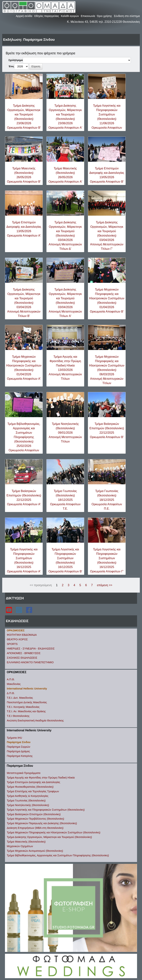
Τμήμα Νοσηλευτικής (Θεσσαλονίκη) (28, 805)
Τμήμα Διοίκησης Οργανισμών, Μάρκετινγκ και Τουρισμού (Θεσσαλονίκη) (49, 837)
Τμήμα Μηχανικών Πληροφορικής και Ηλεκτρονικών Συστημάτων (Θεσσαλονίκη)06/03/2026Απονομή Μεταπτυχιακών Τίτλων (107, 370)
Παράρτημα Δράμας (18, 751)
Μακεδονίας (14, 684)
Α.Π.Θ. (11, 679)
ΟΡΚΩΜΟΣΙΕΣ (16, 630)
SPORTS (12, 644)
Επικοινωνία (88, 16)
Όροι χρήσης (104, 16)
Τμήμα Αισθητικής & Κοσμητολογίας (28, 796)
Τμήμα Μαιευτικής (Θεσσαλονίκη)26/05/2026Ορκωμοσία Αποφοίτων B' (24, 175)
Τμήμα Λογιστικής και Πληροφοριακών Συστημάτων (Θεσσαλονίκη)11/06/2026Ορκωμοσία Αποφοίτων (107, 117)
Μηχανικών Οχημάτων (20, 846)
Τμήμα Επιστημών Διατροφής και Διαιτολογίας (33, 782)
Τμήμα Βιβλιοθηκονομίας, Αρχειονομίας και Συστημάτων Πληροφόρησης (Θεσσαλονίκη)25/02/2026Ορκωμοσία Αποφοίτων (24, 437)
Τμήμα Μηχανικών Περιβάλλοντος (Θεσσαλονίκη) (35, 819)
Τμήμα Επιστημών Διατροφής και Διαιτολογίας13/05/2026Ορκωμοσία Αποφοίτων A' (24, 229)
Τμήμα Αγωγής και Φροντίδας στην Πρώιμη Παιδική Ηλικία (41, 778)
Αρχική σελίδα (24, 16)
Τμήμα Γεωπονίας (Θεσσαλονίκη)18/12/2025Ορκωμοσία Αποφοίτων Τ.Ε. (65, 500)
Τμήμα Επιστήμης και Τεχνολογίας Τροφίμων (33, 791)
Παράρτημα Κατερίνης (20, 756)
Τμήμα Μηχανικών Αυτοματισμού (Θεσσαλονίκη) (35, 851)
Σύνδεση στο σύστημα (127, 16)
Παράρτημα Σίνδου (19, 742)
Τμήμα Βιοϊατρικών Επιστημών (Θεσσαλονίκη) (34, 814)
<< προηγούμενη (41, 585)
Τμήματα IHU (14, 738)
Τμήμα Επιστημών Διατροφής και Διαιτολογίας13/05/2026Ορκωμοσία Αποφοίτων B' (107, 175)
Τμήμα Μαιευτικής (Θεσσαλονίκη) (26, 842)
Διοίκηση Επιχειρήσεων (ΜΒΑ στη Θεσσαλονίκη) (35, 828)
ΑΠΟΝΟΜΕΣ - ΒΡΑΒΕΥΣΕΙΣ (24, 653)
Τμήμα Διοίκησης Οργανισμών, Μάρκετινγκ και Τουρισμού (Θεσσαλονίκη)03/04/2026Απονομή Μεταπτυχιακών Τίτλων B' (24, 303)
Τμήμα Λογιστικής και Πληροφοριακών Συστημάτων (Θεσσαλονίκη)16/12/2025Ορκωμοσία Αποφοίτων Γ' (107, 560)
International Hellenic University (27, 689)
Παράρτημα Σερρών (19, 747)
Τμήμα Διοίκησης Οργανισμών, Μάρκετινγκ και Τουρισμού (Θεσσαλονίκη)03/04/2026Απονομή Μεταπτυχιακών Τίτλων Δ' (65, 236)
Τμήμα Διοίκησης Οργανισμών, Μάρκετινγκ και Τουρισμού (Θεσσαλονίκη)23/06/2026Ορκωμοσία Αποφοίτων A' (65, 117)
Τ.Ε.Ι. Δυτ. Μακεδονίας (20, 698)
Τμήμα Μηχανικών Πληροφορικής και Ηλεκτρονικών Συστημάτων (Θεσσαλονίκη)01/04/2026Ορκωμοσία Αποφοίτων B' (107, 301)
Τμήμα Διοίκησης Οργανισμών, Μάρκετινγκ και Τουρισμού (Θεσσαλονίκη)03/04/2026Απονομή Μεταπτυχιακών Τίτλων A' (65, 303)
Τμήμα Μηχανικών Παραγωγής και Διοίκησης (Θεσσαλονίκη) (42, 823)
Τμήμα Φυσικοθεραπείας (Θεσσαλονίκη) (30, 787)
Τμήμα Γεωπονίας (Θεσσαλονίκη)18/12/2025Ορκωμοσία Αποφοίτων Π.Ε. (107, 500)
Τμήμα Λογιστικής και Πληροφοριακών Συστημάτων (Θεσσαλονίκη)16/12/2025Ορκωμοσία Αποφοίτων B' (65, 560)
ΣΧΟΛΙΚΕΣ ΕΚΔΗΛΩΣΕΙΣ (22, 658)
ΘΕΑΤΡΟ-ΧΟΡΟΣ (17, 639)
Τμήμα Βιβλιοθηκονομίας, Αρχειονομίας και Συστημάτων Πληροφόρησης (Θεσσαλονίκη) (58, 855)
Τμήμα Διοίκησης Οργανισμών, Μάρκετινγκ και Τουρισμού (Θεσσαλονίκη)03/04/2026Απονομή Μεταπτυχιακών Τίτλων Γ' (107, 236)
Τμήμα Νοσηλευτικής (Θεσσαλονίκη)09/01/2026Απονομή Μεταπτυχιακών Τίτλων (65, 433)
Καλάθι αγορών (70, 16)
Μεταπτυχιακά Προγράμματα (24, 773)
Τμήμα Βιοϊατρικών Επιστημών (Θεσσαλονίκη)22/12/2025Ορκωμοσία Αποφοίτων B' (107, 430)
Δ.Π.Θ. (11, 693)
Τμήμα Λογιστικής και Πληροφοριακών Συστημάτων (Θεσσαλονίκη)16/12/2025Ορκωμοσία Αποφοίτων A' (24, 560)
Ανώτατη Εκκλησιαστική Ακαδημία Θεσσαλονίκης (35, 721)
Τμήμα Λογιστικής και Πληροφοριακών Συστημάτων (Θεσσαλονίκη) (46, 810)
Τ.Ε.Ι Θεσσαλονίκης (18, 716)
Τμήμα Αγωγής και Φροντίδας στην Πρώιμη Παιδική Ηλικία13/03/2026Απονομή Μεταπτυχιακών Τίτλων (65, 368)
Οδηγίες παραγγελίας (47, 16)
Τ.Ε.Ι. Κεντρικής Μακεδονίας (23, 707)
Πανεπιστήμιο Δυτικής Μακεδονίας (27, 702)
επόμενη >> (104, 585)
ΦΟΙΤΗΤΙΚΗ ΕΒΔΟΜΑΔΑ (22, 635)
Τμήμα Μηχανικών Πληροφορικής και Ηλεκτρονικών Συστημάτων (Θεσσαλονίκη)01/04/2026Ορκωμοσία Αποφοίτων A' (24, 368)
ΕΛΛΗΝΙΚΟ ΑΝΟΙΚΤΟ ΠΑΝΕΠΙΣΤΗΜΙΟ (30, 662)
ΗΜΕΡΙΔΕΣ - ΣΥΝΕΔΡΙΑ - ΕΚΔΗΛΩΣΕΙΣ (31, 649)
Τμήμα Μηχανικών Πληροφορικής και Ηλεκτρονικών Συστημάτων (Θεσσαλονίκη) (54, 832)
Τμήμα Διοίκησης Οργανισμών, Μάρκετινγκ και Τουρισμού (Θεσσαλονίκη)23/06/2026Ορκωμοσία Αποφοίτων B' (24, 117)
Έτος (11, 66)
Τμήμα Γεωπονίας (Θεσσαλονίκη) (26, 801)
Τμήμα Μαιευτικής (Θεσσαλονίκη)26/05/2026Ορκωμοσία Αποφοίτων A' (65, 175)
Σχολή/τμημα (16, 60)
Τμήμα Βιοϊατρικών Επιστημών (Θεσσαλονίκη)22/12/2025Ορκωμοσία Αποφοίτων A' (24, 498)
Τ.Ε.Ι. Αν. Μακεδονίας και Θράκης (26, 711)
